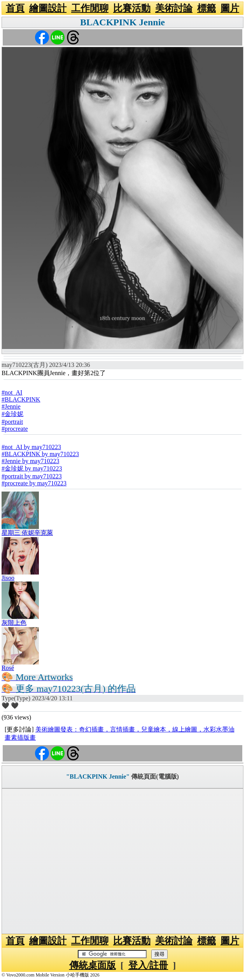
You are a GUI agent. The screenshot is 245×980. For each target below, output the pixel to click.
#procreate (15, 429)
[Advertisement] (122, 861)
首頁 (15, 8)
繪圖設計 (48, 8)
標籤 (206, 8)
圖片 (230, 8)
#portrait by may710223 (32, 476)
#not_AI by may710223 (31, 447)
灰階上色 (14, 623)
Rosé (8, 668)
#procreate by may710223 (34, 483)
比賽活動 (132, 8)
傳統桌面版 (93, 965)
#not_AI (12, 392)
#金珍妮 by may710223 (32, 468)
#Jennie (11, 406)
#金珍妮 (12, 414)
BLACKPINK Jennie (122, 22)
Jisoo (8, 578)
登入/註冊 (148, 965)
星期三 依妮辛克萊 (27, 533)
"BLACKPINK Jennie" (98, 776)
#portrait (12, 422)
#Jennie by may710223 (30, 461)
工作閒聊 (90, 8)
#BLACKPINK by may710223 (40, 454)
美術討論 (174, 8)
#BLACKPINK (21, 399)
